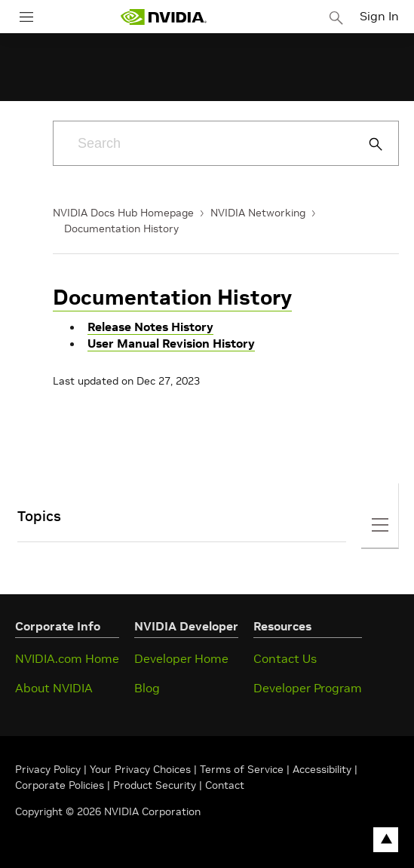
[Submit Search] (367, 144)
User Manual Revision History (171, 343)
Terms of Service (242, 769)
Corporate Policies (60, 785)
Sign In (379, 16)
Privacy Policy (49, 769)
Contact (225, 785)
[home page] (164, 17)
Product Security (155, 785)
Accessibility (322, 769)
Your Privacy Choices (140, 769)
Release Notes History (150, 327)
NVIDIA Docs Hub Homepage (123, 213)
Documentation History (121, 229)
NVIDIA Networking (258, 213)
